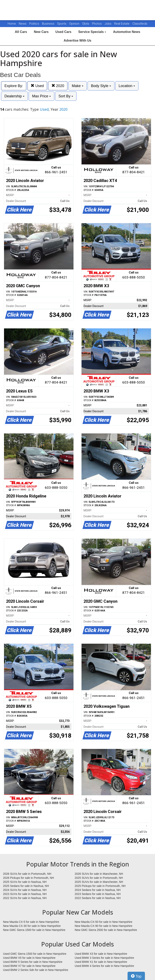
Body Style (101, 86)
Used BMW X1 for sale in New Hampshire (101, 962)
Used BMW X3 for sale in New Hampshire (101, 954)
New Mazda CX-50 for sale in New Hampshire (104, 922)
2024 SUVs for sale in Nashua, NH (25, 890)
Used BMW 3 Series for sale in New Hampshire (104, 958)
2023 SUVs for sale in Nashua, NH (25, 894)
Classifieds (140, 24)
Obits (86, 24)
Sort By (66, 96)
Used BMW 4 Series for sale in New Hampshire (104, 966)
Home (12, 24)
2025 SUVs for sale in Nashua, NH (25, 882)
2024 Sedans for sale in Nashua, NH (98, 890)
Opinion (75, 24)
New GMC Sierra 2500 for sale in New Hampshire (106, 930)
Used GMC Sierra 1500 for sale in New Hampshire (35, 954)
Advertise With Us (78, 40)
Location (127, 86)
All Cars (21, 32)
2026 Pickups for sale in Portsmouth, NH (28, 878)
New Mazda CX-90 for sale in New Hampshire (104, 926)
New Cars (41, 32)
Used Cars (63, 32)
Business (49, 24)
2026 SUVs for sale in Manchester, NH (99, 874)
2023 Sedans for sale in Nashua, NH (98, 894)
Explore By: (14, 86)
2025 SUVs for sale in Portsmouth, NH (99, 878)
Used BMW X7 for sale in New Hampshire (29, 966)
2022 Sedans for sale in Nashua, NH (98, 898)
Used (37, 86)
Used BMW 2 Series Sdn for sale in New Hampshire (36, 970)
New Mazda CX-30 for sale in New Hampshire (32, 926)
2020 (58, 86)
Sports (62, 24)
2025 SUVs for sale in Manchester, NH (99, 882)
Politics (34, 24)
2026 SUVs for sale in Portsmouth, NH (27, 874)
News (23, 24)
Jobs (108, 24)
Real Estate (122, 24)
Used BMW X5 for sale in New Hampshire (29, 958)
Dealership (14, 96)
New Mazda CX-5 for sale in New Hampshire (31, 922)
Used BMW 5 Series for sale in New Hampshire (33, 962)
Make (78, 86)
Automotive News (127, 32)
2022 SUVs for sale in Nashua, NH (25, 898)
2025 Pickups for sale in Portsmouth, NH (100, 886)
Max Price (41, 96)
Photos (97, 24)
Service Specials (92, 32)
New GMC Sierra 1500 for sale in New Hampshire (34, 930)
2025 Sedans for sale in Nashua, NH (26, 886)
